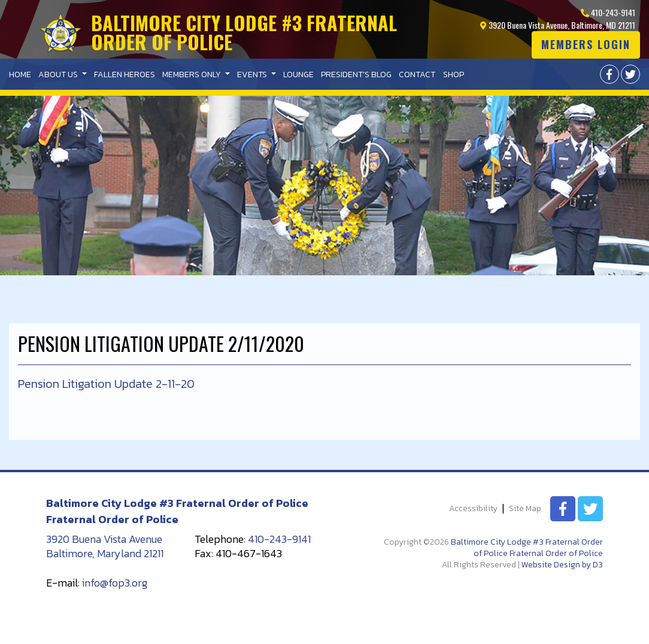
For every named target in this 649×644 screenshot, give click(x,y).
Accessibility (473, 509)
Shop (454, 75)
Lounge (298, 75)
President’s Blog (356, 75)
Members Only (192, 75)
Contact (417, 75)
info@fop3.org (115, 583)
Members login (586, 44)
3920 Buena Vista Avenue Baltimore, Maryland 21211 (105, 546)
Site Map (525, 509)
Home (20, 75)
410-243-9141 (608, 12)
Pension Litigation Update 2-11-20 (106, 384)
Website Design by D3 (562, 565)
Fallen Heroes (125, 75)
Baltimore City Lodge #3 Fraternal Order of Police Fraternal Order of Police (527, 548)
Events (253, 75)
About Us (59, 75)
